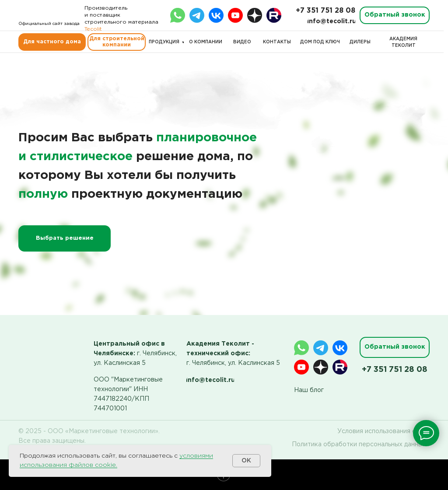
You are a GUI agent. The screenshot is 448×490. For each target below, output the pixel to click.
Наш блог (309, 390)
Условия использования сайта (383, 431)
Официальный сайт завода (49, 24)
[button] (395, 15)
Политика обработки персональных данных (359, 444)
